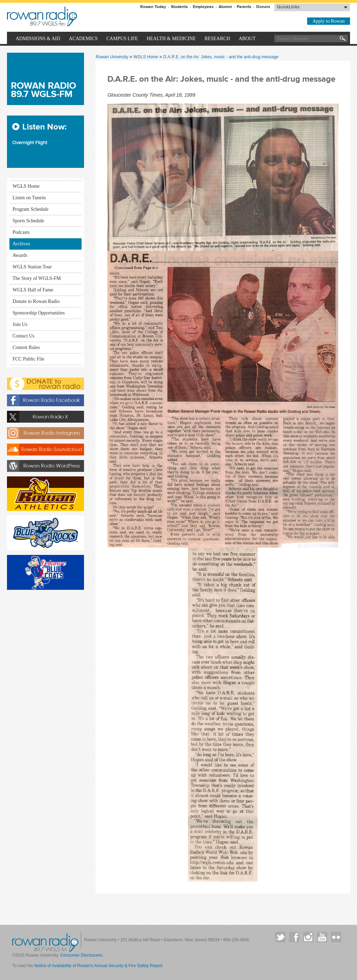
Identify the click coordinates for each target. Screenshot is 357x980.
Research (217, 39)
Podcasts (21, 232)
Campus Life (122, 39)
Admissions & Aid (38, 39)
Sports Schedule (28, 221)
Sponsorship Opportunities (39, 313)
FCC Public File (28, 359)
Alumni (225, 7)
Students (179, 7)
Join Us (20, 324)
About (247, 39)
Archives (21, 244)
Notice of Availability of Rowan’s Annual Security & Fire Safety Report (98, 966)
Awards (20, 255)
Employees (203, 7)
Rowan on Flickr (336, 937)
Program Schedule (31, 209)
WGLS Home (146, 57)
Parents (244, 7)
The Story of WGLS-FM (37, 278)
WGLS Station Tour (32, 267)
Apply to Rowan (329, 21)
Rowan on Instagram (308, 937)
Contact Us (24, 336)
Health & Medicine (171, 39)
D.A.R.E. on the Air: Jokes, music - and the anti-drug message (221, 57)
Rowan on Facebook (294, 937)
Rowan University (75, 17)
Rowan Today (153, 7)
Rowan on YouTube (322, 937)
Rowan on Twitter (280, 937)
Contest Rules (26, 347)
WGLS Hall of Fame (33, 290)
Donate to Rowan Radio (36, 301)
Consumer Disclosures (81, 955)
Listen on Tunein (29, 198)
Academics (83, 39)
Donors (263, 7)
